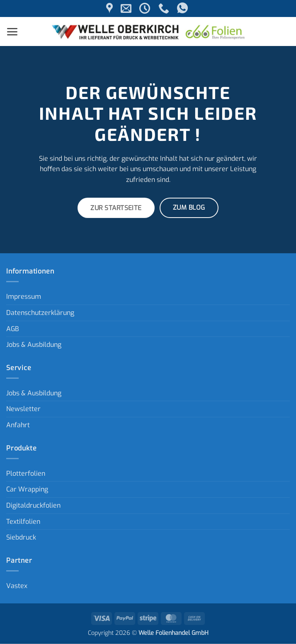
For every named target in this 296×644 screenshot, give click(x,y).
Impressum (24, 297)
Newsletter (23, 409)
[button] (12, 31)
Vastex (17, 586)
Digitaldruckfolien (33, 505)
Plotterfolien (26, 473)
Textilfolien (23, 522)
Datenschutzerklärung (40, 313)
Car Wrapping (27, 489)
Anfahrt (18, 425)
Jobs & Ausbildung (34, 345)
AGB (13, 329)
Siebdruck (21, 537)
